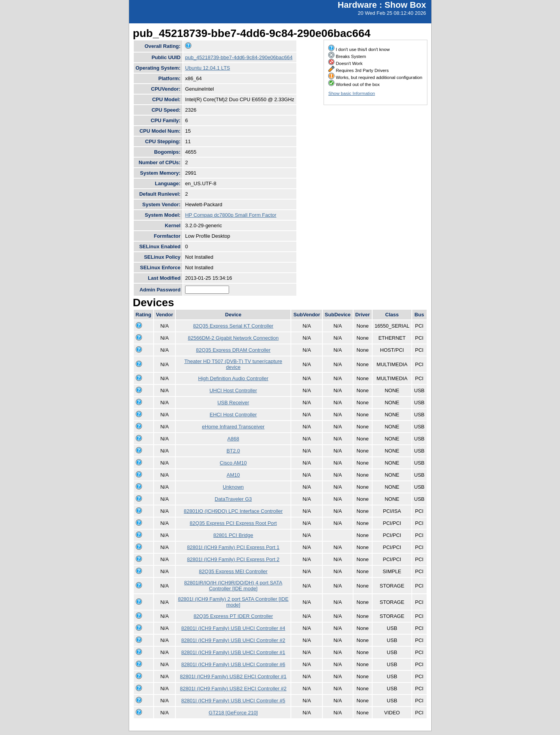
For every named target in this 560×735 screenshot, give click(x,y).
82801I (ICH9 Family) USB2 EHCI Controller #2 (233, 689)
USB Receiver (233, 403)
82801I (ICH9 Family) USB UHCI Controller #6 (233, 664)
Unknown (233, 487)
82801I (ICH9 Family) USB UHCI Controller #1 (233, 652)
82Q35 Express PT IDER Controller (233, 616)
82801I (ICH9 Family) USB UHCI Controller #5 (233, 701)
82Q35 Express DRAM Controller (233, 350)
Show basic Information (352, 93)
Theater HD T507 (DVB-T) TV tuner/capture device (233, 364)
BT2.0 (233, 451)
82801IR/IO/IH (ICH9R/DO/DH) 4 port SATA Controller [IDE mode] (233, 586)
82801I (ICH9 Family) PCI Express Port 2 (233, 559)
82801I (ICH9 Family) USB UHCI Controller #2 (233, 640)
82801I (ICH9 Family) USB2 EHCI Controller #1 (233, 676)
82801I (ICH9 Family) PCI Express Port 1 (233, 547)
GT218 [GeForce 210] (233, 713)
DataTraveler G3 (233, 499)
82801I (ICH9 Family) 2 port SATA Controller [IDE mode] (233, 602)
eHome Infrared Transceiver (233, 427)
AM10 (233, 475)
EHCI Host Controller (233, 415)
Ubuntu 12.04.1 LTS (207, 68)
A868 (233, 439)
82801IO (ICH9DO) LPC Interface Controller (233, 511)
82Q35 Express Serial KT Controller (233, 326)
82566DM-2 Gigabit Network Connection (233, 338)
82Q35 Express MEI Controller (233, 571)
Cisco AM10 (233, 463)
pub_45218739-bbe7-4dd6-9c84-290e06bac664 (239, 57)
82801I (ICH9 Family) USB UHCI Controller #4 (233, 628)
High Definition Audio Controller (233, 378)
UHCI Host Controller (233, 390)
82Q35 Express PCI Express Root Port (233, 523)
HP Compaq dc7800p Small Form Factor (231, 215)
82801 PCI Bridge (233, 535)
